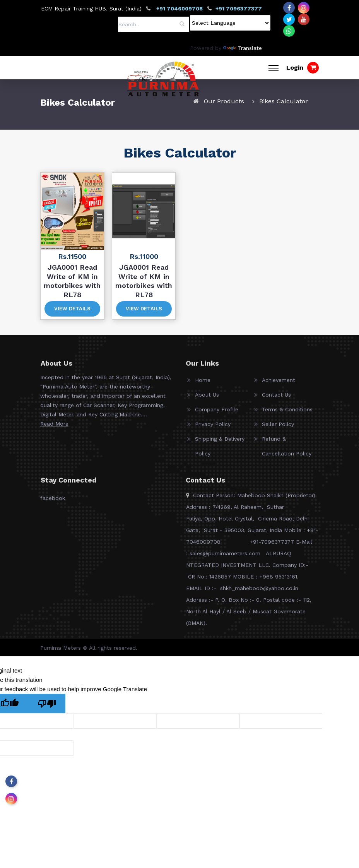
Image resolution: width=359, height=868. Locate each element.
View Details (72, 309)
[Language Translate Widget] (230, 23)
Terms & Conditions (287, 413)
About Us (207, 399)
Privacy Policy (213, 428)
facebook (53, 502)
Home (203, 384)
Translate (243, 48)
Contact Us (276, 399)
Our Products (224, 101)
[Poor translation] (47, 704)
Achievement (279, 384)
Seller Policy (278, 428)
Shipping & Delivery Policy (220, 450)
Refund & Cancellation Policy (287, 450)
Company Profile (217, 413)
